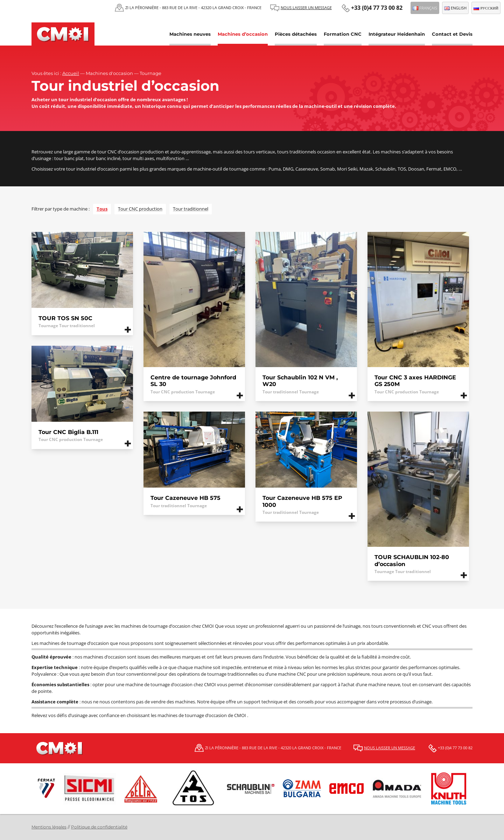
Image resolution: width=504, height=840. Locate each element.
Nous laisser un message (306, 8)
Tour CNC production (140, 209)
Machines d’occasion (243, 34)
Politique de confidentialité (99, 827)
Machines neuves (190, 34)
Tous (102, 209)
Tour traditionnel (191, 209)
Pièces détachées (296, 34)
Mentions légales (49, 827)
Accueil (71, 73)
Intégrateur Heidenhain (397, 34)
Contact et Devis (452, 34)
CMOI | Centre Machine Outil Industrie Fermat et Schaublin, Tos (63, 34)
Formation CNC (343, 34)
